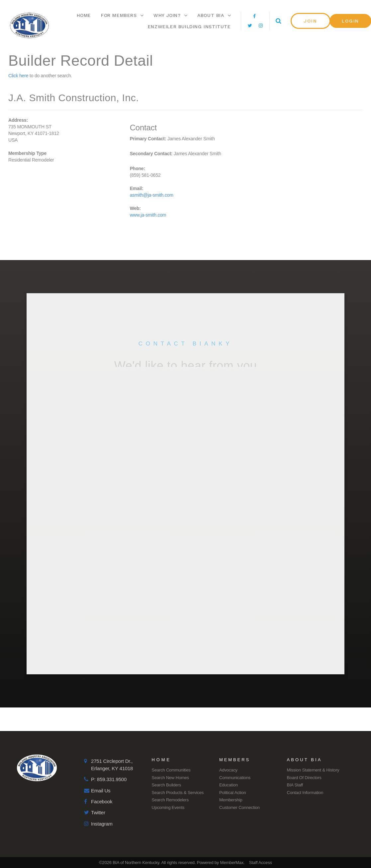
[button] (311, 21)
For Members (122, 15)
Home (84, 15)
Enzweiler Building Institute (189, 27)
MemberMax (232, 863)
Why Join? (170, 15)
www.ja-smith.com (148, 215)
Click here (18, 76)
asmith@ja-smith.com (152, 195)
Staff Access (261, 863)
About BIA (214, 15)
